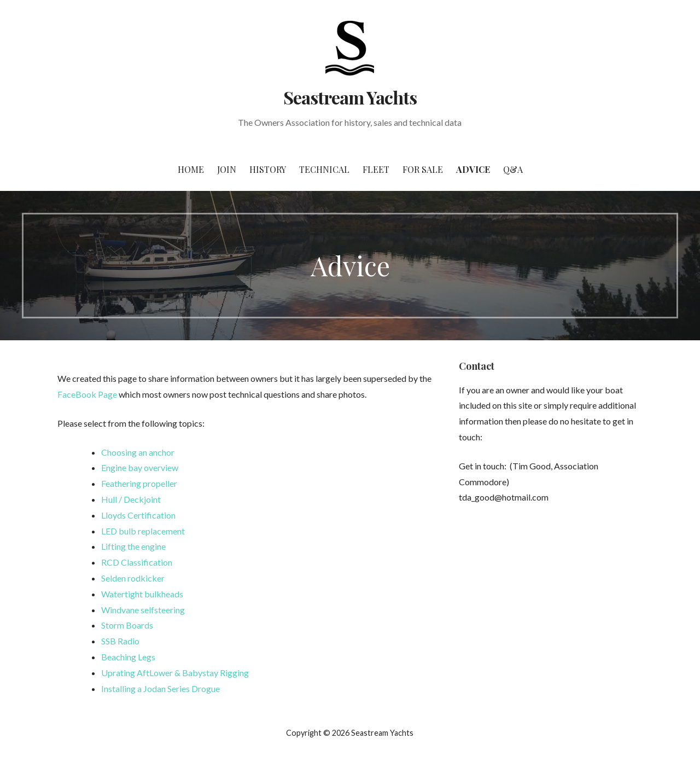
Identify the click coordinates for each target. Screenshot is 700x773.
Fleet (376, 169)
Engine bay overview (140, 467)
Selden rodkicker (133, 578)
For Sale (423, 169)
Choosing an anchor (138, 452)
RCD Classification (137, 562)
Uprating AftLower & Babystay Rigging (175, 673)
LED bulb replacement (143, 531)
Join (227, 169)
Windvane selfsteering (143, 610)
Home (191, 169)
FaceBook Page (87, 394)
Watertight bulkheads (142, 594)
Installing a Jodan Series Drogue (161, 688)
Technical (324, 169)
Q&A (513, 169)
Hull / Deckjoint (131, 499)
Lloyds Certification (138, 515)
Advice (473, 169)
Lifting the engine (133, 546)
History (268, 169)
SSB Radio (120, 641)
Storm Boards (127, 625)
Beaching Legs (128, 657)
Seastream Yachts (350, 97)
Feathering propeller (139, 483)
